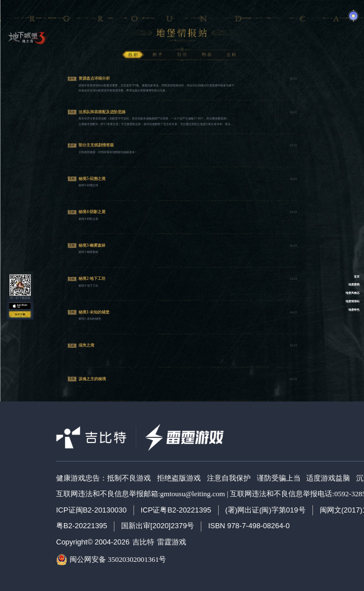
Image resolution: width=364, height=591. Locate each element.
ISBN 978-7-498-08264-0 (249, 526)
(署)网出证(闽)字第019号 (266, 510)
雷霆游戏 (172, 542)
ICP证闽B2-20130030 (91, 510)
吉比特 (143, 542)
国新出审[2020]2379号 (158, 526)
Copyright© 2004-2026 (93, 542)
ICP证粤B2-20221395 (176, 510)
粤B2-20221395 (82, 526)
